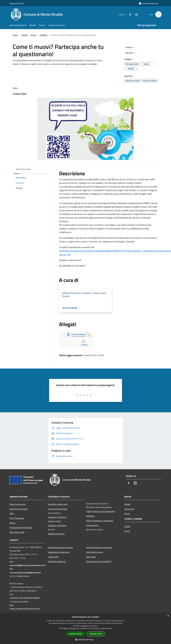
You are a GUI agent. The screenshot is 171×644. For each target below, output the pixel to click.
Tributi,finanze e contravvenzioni (100, 511)
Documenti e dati (17, 532)
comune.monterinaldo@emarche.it (25, 573)
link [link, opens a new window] (110, 628)
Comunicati (129, 509)
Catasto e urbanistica (57, 525)
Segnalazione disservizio (58, 552)
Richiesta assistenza (57, 561)
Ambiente (90, 516)
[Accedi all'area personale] (149, 3)
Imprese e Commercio (57, 517)
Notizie (127, 504)
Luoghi (127, 526)
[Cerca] (158, 14)
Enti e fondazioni (17, 518)
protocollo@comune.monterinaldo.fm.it (28, 565)
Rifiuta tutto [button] (96, 634)
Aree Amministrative (19, 509)
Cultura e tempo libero (58, 509)
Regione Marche (17, 3)
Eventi (127, 531)
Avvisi (33, 35)
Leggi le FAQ (53, 557)
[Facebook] (129, 14)
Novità (24, 35)
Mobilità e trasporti (56, 534)
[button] (86, 640)
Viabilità (43, 35)
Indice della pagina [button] (23, 169)
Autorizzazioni (92, 525)
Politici (13, 523)
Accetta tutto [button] (75, 634)
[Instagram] (135, 14)
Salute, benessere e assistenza (100, 521)
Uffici (12, 514)
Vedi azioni (131, 53)
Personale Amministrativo (21, 527)
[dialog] (85, 629)
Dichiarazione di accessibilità (99, 561)
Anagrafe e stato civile (58, 504)
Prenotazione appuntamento (60, 547)
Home (15, 35)
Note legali (91, 557)
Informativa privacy (95, 552)
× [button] (168, 616)
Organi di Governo (18, 504)
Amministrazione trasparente (99, 547)
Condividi (131, 48)
